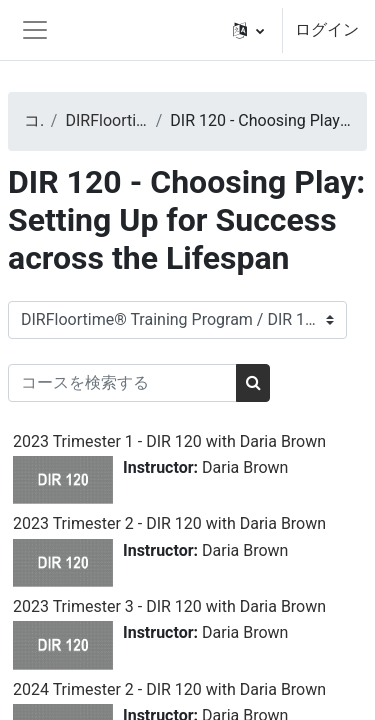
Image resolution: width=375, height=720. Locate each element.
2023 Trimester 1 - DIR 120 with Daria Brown (169, 441)
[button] (248, 30)
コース (33, 120)
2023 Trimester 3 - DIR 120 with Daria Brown (169, 606)
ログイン (327, 29)
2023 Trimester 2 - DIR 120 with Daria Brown (169, 523)
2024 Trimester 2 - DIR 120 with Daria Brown (169, 689)
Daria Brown (245, 467)
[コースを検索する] (122, 383)
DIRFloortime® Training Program (106, 120)
